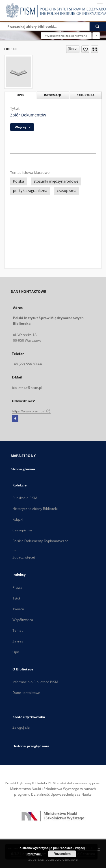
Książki (18, 519)
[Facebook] (15, 419)
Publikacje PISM (25, 498)
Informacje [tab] (53, 95)
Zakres (18, 641)
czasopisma (67, 191)
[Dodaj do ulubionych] (85, 49)
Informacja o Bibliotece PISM (35, 682)
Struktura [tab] (86, 95)
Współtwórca (23, 620)
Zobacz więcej (24, 557)
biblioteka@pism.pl (27, 388)
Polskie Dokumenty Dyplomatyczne (41, 541)
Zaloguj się (21, 727)
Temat (18, 630)
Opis (16, 652)
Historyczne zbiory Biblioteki (35, 509)
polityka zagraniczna (30, 191)
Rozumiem (62, 854)
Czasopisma (22, 530)
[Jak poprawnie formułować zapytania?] (96, 36)
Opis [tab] (20, 95)
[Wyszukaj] (98, 26)
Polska (19, 181)
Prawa (18, 587)
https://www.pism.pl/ (31, 411)
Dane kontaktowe (26, 693)
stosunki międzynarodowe (56, 181)
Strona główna (23, 469)
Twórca (18, 609)
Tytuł (16, 598)
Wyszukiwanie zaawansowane (66, 36)
